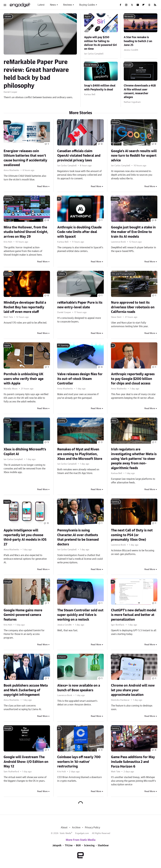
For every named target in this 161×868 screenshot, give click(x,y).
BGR (78, 846)
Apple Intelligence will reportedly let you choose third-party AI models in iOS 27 (25, 537)
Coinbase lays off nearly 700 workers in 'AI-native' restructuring (79, 762)
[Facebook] (120, 5)
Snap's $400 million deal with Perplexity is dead (100, 88)
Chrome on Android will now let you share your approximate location (133, 690)
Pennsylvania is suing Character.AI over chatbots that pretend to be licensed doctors (78, 537)
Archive (76, 828)
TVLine (69, 846)
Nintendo (129, 17)
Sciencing (89, 846)
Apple (88, 17)
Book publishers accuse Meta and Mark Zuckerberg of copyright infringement (26, 690)
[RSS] (155, 5)
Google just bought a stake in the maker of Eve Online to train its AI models (133, 232)
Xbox (7, 421)
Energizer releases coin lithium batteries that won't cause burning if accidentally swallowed (25, 158)
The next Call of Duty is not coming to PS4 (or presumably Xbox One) (132, 535)
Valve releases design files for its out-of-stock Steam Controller (80, 379)
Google (128, 65)
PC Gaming (63, 346)
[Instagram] (126, 5)
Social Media (91, 65)
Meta (114, 421)
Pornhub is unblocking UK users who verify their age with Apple (24, 379)
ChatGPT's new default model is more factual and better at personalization (134, 615)
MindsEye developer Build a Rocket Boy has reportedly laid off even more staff (25, 307)
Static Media (65, 833)
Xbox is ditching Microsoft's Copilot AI (25, 452)
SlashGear (103, 846)
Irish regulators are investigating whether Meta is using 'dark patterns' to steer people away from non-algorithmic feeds (134, 459)
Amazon (62, 657)
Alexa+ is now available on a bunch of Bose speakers (79, 688)
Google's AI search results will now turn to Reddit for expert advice (134, 156)
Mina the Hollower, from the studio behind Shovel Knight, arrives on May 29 (26, 232)
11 (48, 523)
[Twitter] (132, 5)
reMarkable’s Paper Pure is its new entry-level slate (80, 305)
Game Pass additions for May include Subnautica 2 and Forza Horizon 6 (133, 762)
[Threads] (149, 5)
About (64, 828)
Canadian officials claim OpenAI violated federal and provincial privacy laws (79, 156)
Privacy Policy (93, 828)
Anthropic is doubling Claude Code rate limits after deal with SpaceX (79, 232)
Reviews (68, 5)
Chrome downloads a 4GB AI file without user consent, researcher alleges (140, 91)
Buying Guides (87, 5)
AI (59, 122)
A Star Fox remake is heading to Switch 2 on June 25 (138, 41)
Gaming (8, 199)
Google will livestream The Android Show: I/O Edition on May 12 (26, 762)
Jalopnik (57, 846)
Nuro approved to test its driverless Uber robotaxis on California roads (133, 307)
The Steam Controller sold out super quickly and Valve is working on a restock (80, 615)
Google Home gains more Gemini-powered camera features (23, 615)
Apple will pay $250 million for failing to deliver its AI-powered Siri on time (100, 43)
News (53, 5)
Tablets (8, 17)
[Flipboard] (144, 5)
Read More (42, 186)
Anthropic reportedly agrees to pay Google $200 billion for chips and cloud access (133, 379)
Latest (41, 5)
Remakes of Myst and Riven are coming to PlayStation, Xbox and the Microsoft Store (80, 454)
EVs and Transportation (123, 274)
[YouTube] (138, 5)
